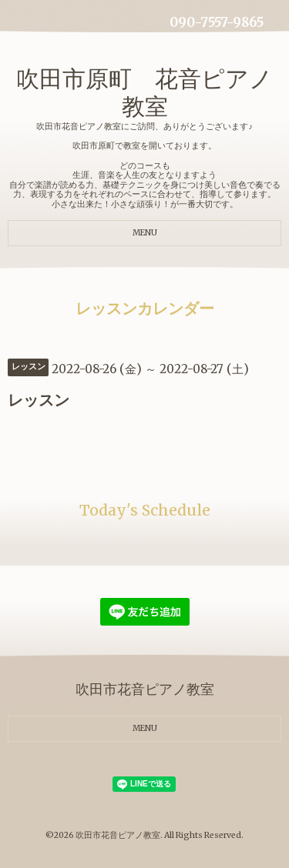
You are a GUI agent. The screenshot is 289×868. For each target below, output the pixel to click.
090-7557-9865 (217, 23)
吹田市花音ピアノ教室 (118, 835)
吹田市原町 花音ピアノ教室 (144, 92)
